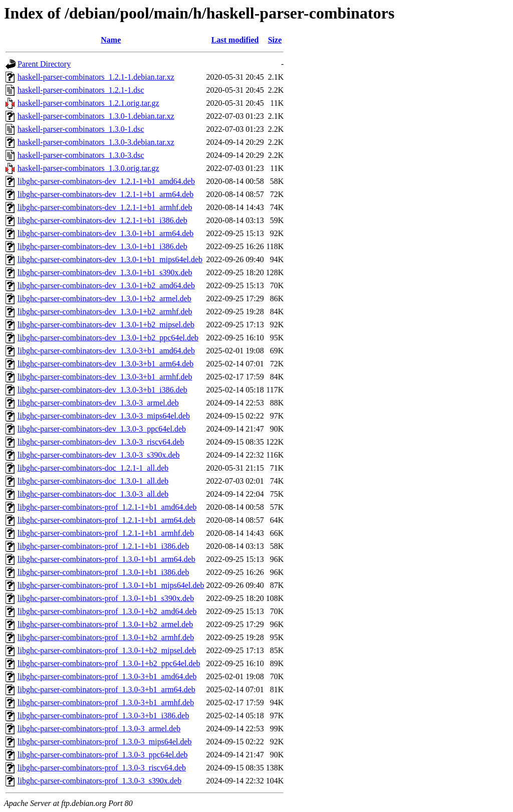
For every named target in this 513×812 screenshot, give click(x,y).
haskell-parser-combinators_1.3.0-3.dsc (81, 155)
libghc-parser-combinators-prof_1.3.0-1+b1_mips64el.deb (111, 585)
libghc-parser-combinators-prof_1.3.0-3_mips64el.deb (105, 742)
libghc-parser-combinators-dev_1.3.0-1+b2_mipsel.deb (106, 325)
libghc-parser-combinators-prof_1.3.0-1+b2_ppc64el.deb (109, 663)
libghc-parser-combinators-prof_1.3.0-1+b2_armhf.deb (106, 637)
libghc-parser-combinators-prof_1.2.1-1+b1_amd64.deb (107, 507)
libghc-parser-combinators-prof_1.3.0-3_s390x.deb (99, 781)
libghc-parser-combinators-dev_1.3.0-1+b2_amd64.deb (106, 285)
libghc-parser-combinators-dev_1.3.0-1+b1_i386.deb (102, 246)
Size (275, 40)
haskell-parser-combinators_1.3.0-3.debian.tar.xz (96, 142)
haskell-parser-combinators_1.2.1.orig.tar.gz (88, 103)
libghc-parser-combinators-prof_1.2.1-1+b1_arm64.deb (106, 520)
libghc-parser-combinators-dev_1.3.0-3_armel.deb (98, 403)
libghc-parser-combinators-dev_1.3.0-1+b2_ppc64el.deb (108, 338)
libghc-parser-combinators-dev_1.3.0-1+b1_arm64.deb (105, 233)
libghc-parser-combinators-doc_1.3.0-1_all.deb (93, 481)
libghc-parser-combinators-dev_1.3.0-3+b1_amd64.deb (106, 351)
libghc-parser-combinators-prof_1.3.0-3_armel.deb (99, 729)
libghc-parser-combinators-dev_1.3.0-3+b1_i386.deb (102, 390)
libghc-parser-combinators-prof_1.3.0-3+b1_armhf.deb (106, 702)
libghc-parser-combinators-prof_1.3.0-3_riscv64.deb (102, 768)
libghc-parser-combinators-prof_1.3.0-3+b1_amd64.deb (107, 676)
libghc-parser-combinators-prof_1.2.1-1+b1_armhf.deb (106, 533)
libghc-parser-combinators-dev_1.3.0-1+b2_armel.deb (104, 298)
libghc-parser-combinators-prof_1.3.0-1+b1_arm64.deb (106, 559)
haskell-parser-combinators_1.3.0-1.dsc (81, 129)
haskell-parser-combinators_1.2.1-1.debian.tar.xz (96, 77)
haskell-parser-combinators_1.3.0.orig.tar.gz (88, 168)
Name (111, 40)
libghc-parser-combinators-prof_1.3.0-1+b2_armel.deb (105, 624)
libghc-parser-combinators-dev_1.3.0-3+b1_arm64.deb (105, 364)
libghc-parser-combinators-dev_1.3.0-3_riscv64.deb (101, 442)
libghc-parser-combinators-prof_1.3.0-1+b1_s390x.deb (106, 598)
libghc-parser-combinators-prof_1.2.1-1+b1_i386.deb (103, 546)
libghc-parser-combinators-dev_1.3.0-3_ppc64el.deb (102, 429)
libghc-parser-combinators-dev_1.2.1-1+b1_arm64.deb (105, 194)
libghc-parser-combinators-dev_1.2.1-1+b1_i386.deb (102, 220)
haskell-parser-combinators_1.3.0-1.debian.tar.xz (96, 116)
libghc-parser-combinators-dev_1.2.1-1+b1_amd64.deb (106, 181)
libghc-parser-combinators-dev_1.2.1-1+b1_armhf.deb (105, 207)
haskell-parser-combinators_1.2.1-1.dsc (81, 90)
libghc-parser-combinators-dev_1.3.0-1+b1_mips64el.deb (110, 259)
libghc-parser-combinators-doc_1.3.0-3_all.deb (93, 494)
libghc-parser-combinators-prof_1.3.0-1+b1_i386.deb (103, 572)
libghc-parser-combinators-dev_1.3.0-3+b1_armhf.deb (105, 377)
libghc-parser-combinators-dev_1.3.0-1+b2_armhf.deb (105, 312)
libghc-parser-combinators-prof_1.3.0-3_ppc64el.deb (103, 755)
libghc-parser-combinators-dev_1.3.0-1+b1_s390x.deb (105, 272)
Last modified (235, 40)
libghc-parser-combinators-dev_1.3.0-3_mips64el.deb (104, 416)
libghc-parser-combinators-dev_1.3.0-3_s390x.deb (99, 455)
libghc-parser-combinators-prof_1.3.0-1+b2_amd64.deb (107, 611)
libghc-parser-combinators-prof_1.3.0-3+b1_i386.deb (103, 716)
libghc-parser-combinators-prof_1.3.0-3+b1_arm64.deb (106, 689)
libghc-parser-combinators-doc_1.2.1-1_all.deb (93, 468)
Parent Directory (44, 64)
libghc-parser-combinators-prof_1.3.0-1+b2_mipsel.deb (107, 650)
